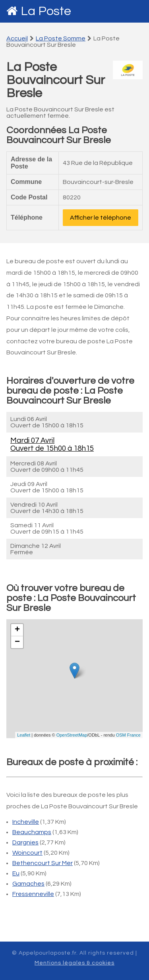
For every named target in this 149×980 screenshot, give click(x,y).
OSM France (128, 735)
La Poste (46, 11)
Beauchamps (32, 832)
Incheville (26, 822)
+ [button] (17, 630)
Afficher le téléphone (101, 218)
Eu (16, 873)
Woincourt (27, 853)
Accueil (17, 38)
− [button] (17, 642)
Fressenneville (33, 894)
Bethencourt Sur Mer (43, 863)
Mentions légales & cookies (74, 963)
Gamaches (28, 884)
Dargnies (25, 842)
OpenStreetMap (72, 735)
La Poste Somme (61, 38)
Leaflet (24, 735)
